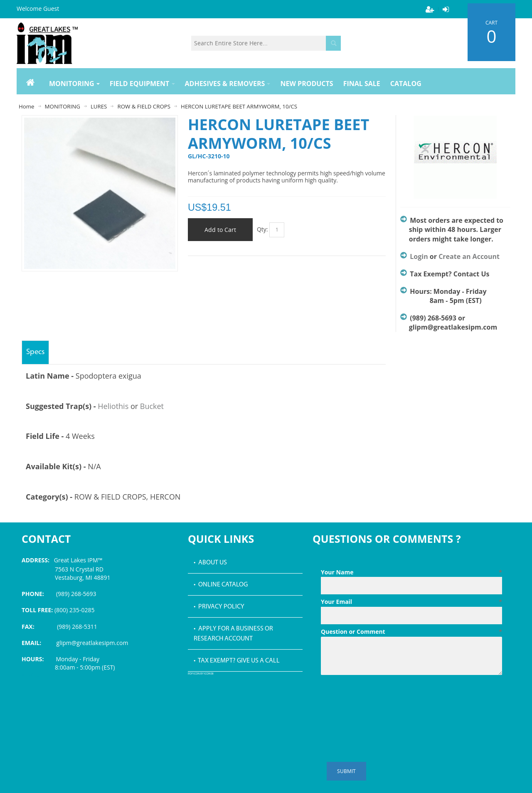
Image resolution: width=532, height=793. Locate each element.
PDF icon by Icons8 (201, 674)
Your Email (411, 602)
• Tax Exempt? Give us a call (237, 661)
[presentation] (384, 699)
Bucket (152, 406)
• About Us (210, 563)
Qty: (262, 229)
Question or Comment (411, 632)
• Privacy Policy (219, 607)
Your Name (411, 572)
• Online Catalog (221, 585)
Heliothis (113, 406)
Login (419, 256)
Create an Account (469, 256)
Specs (35, 352)
